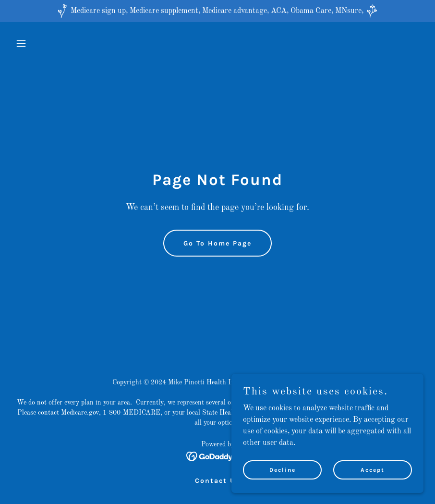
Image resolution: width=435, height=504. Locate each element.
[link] (218, 456)
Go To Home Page (217, 243)
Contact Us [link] (217, 481)
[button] (42, 43)
